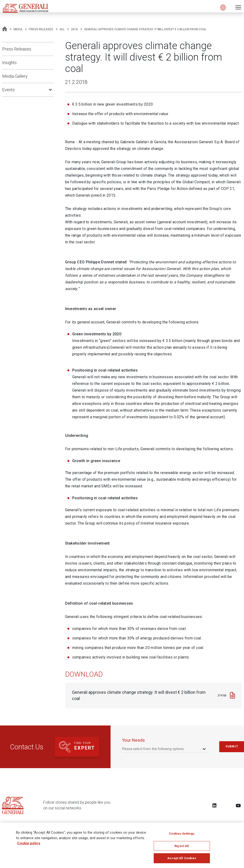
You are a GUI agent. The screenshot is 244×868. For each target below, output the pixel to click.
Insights (9, 63)
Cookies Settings (182, 836)
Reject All (182, 848)
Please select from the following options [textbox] (153, 749)
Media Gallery (15, 76)
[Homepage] (5, 29)
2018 (74, 29)
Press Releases (41, 29)
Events (8, 90)
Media (18, 29)
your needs (134, 740)
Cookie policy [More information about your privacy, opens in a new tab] (29, 846)
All (62, 29)
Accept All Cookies (182, 861)
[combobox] (164, 749)
